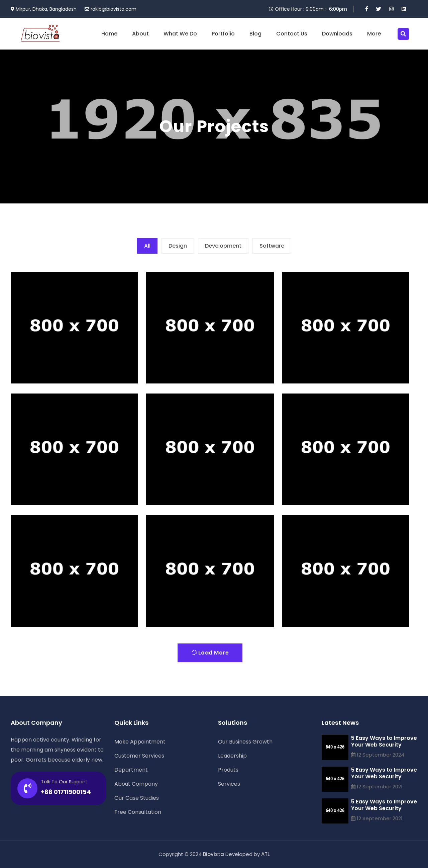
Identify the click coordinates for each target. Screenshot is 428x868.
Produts (228, 770)
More (374, 34)
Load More (210, 653)
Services (229, 784)
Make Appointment (140, 742)
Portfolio (223, 34)
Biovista (213, 854)
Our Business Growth (245, 742)
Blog (255, 34)
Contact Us (292, 34)
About (140, 34)
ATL (265, 854)
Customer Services (139, 756)
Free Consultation (138, 812)
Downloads (337, 34)
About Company (136, 784)
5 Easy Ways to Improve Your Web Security (384, 742)
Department (131, 770)
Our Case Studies (137, 798)
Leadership (232, 756)
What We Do (180, 34)
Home (109, 34)
